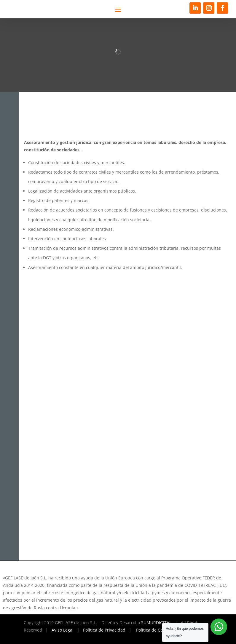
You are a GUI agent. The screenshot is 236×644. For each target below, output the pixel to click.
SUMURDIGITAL (156, 623)
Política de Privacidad (104, 630)
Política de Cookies (154, 630)
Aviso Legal (63, 630)
